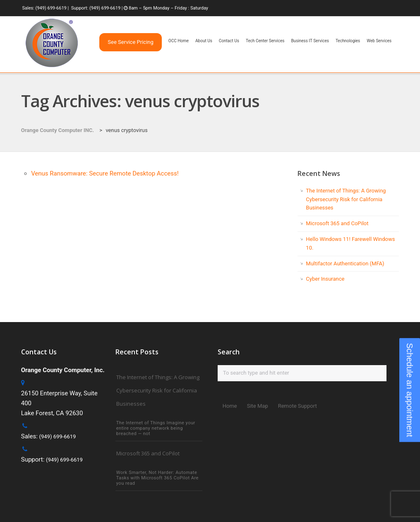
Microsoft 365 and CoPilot (337, 223)
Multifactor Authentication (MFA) (345, 263)
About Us (204, 41)
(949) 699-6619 (51, 8)
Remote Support (298, 406)
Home (230, 406)
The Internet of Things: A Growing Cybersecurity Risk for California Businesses (346, 199)
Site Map (258, 406)
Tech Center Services (265, 41)
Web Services (379, 41)
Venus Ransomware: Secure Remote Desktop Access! (105, 173)
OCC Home (179, 41)
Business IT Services (310, 41)
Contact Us (229, 41)
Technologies (348, 41)
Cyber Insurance (325, 279)
